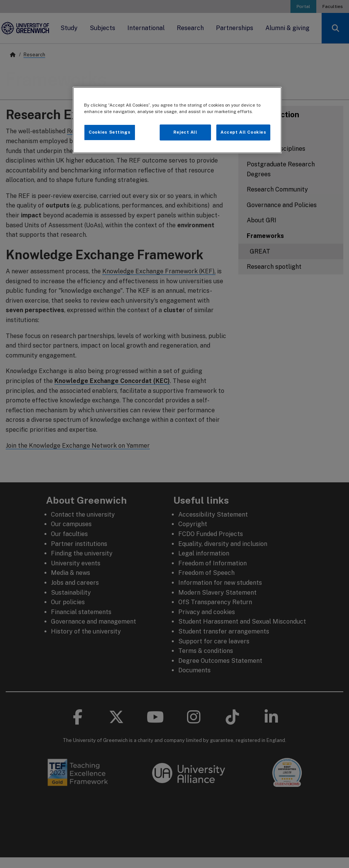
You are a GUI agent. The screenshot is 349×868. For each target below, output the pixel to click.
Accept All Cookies (243, 132)
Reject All (185, 132)
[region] (177, 120)
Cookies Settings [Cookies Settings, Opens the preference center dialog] (109, 132)
